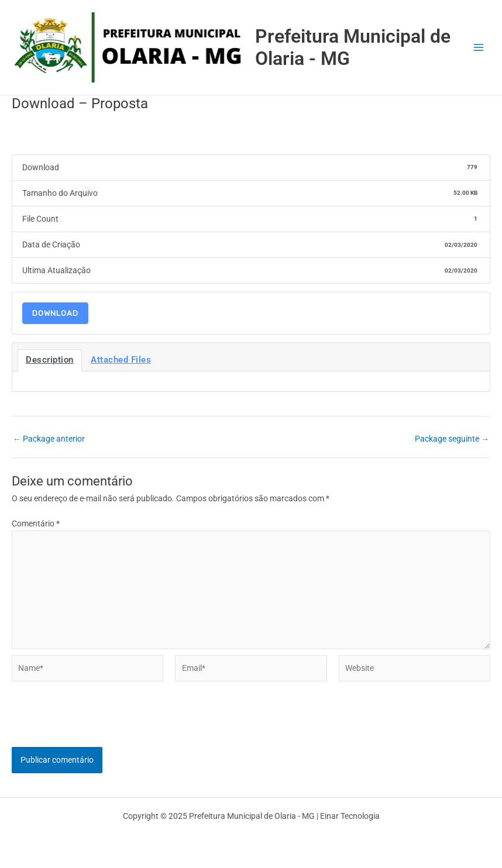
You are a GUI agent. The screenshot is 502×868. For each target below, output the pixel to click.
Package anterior (49, 439)
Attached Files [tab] (121, 360)
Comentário (36, 523)
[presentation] (101, 724)
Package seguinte (452, 439)
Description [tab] (50, 360)
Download (55, 313)
